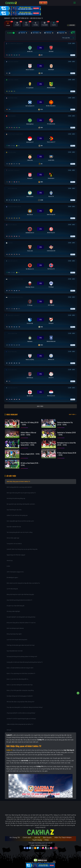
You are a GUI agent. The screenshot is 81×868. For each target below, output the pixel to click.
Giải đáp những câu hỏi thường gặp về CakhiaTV (20, 695)
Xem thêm (40, 406)
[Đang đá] (41, 49)
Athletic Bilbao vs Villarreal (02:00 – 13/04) (28, 432)
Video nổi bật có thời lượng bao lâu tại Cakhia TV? (20, 723)
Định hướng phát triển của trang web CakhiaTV (19, 486)
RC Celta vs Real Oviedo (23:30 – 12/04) (30, 462)
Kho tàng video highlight (13, 610)
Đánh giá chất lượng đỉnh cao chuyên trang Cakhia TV (21, 491)
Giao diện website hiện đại (14, 525)
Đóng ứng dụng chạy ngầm (14, 632)
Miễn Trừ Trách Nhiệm (63, 836)
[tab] (8, 24)
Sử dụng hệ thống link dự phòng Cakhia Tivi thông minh (22, 655)
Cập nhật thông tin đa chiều (14, 508)
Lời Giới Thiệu (13, 474)
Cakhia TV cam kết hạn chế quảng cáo (17, 514)
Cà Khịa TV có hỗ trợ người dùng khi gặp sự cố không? (21, 717)
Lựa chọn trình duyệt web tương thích (17, 638)
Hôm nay (51, 33)
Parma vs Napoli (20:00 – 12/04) (30, 452)
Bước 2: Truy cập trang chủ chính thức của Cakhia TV (21, 672)
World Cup (10, 559)
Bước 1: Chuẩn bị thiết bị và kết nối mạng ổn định (20, 666)
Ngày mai (65, 33)
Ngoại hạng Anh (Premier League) (16, 553)
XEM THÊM (72, 413)
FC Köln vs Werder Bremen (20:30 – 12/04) (67, 452)
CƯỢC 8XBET (43, 3)
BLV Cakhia (37, 33)
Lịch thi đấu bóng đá (12, 587)
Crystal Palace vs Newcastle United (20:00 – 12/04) (29, 442)
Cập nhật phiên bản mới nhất (15, 649)
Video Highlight (14, 414)
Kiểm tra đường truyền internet (15, 627)
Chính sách (27, 836)
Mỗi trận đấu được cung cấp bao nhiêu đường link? (21, 700)
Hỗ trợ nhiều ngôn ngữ (13, 536)
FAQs (47, 839)
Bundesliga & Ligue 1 (13, 576)
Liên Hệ (37, 836)
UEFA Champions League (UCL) (15, 570)
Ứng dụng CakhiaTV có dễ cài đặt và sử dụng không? (21, 712)
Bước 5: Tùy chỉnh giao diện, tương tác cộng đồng (20, 689)
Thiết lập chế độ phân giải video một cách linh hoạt (21, 644)
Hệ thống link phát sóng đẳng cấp (16, 497)
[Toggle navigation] (75, 3)
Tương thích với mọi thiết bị (14, 542)
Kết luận (9, 728)
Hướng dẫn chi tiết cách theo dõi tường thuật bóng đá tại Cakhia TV (25, 661)
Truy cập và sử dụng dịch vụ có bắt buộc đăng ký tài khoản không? (25, 706)
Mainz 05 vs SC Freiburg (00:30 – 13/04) (30, 421)
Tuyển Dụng (37, 839)
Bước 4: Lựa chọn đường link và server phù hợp (20, 683)
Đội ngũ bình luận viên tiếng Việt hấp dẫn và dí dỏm (21, 503)
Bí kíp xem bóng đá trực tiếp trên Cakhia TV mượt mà (21, 621)
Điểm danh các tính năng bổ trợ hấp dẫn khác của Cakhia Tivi (23, 582)
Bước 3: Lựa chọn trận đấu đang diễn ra (17, 678)
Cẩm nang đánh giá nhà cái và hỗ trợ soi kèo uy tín (20, 520)
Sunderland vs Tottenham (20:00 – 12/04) (66, 432)
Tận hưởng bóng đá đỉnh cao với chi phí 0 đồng (20, 531)
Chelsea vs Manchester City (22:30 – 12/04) (65, 421)
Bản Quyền (47, 836)
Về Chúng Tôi (15, 836)
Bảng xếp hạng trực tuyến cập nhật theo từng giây (20, 593)
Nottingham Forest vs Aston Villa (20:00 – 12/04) (66, 442)
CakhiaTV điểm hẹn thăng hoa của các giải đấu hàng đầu (22, 548)
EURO (9, 565)
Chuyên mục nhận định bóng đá (16, 604)
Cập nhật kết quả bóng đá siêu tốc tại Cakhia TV (19, 599)
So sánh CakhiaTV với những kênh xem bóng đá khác (21, 616)
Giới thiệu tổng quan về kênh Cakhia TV (18, 480)
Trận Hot (23, 33)
